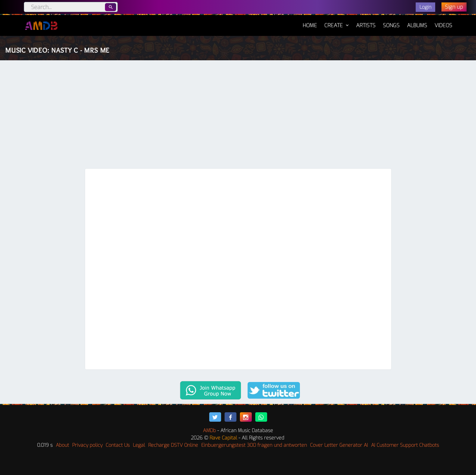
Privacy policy (87, 445)
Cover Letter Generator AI (339, 445)
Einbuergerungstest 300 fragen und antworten (254, 445)
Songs (391, 25)
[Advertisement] (238, 116)
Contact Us (118, 445)
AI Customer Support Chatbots (405, 445)
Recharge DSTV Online (173, 445)
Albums (417, 25)
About (62, 445)
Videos (443, 25)
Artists (366, 25)
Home (310, 22)
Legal (139, 445)
